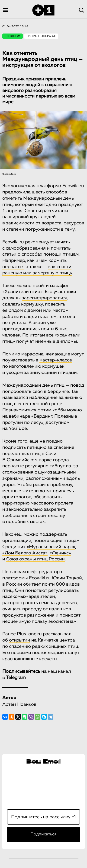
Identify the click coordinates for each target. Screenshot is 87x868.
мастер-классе (56, 360)
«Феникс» (60, 553)
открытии (20, 640)
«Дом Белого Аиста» (25, 553)
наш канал (59, 671)
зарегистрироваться (44, 298)
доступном (58, 422)
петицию (37, 447)
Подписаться (43, 834)
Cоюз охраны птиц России (35, 559)
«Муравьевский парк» (51, 547)
